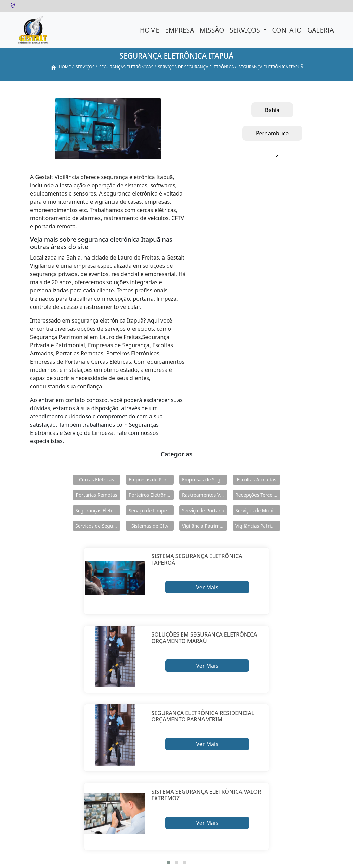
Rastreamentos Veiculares (205, 495)
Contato (287, 30)
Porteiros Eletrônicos (151, 495)
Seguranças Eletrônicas (98, 510)
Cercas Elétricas (96, 480)
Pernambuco (272, 133)
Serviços (245, 30)
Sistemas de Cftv (150, 526)
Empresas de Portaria (151, 480)
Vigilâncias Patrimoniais (258, 526)
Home (150, 30)
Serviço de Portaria (203, 510)
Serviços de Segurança (98, 526)
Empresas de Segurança (205, 480)
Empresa (179, 30)
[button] (168, 863)
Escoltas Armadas (256, 480)
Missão (212, 30)
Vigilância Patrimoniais (205, 526)
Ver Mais (207, 587)
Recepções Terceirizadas (258, 495)
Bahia (272, 110)
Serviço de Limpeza (150, 510)
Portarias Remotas (96, 495)
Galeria (321, 30)
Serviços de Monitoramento (258, 510)
